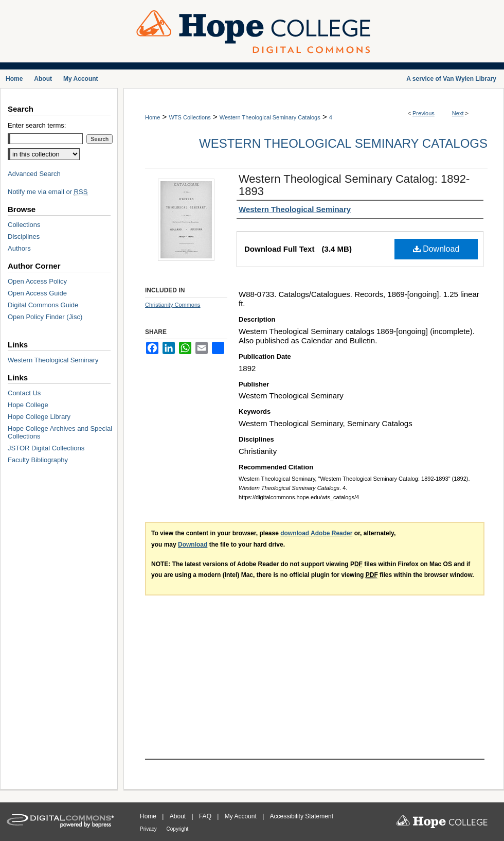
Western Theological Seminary (53, 360)
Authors (19, 248)
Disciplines (24, 236)
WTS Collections (190, 117)
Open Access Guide (37, 293)
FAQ (206, 816)
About (179, 816)
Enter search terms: (37, 125)
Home (152, 117)
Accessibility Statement (302, 816)
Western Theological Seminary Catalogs (270, 117)
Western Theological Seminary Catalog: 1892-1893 (354, 185)
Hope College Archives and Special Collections (60, 432)
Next (458, 113)
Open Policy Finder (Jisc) (45, 317)
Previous (424, 113)
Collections (24, 225)
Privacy (149, 829)
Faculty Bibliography (38, 460)
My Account (241, 816)
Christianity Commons (173, 305)
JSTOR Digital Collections (46, 448)
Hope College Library (39, 417)
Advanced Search (34, 174)
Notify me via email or (48, 192)
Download (436, 249)
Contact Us (24, 393)
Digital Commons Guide (43, 305)
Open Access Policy (37, 281)
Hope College (28, 405)
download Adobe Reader (316, 533)
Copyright (178, 829)
